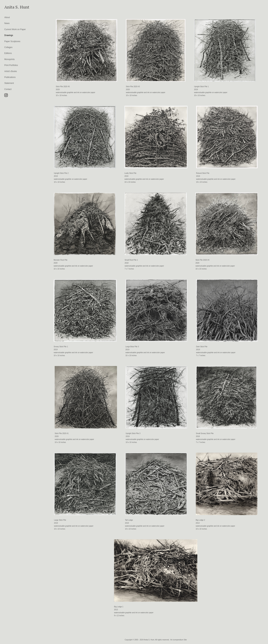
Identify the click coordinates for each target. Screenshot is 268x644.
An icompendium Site (179, 640)
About (7, 17)
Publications (10, 77)
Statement (9, 83)
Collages (8, 47)
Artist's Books (11, 71)
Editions (8, 53)
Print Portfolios (11, 65)
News (7, 23)
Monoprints (9, 59)
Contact (8, 89)
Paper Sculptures (12, 41)
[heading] (13, 7)
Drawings (9, 35)
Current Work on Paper (15, 29)
